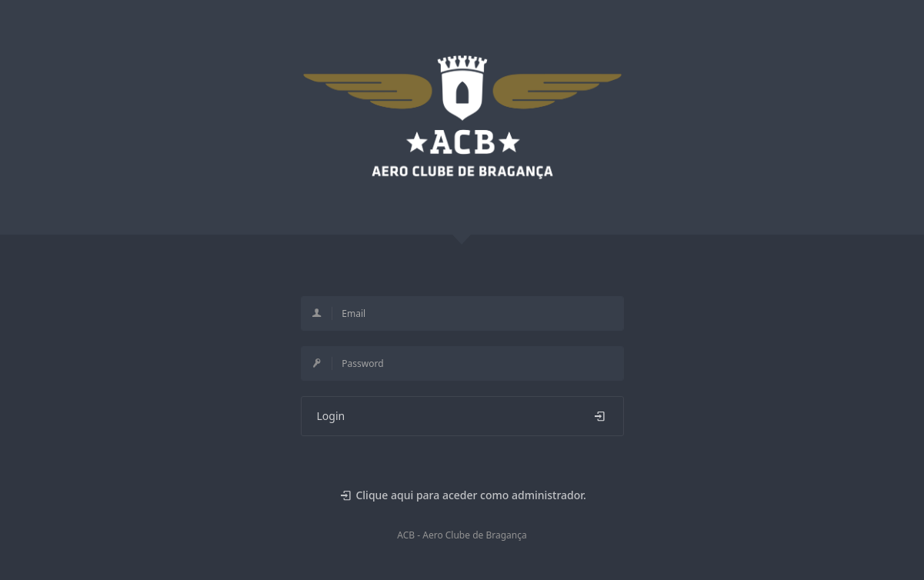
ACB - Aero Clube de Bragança (462, 535)
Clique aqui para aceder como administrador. (462, 495)
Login (462, 416)
